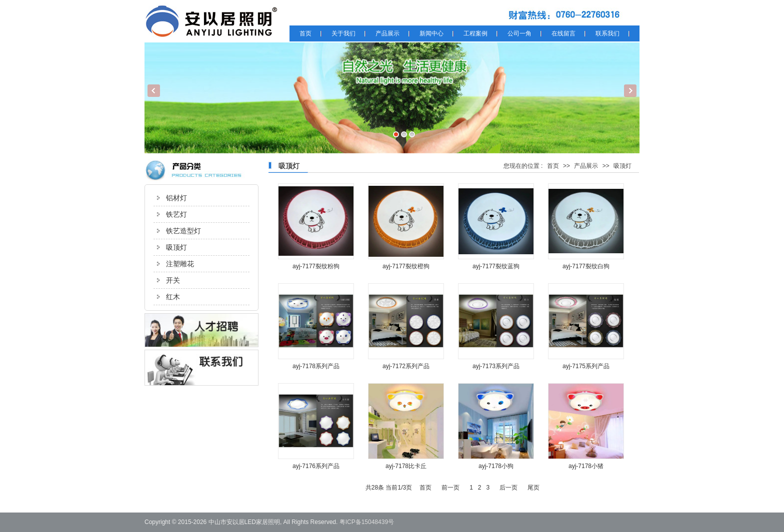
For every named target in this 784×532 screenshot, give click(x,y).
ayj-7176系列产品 (316, 466)
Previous (154, 91)
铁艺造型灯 (183, 231)
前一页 (450, 488)
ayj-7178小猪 (586, 466)
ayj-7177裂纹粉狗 (316, 266)
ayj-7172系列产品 (406, 366)
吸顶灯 (176, 247)
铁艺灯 (176, 214)
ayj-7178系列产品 (316, 366)
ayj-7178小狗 (496, 466)
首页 (553, 166)
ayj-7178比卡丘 (406, 466)
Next (630, 91)
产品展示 (586, 166)
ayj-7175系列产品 (586, 366)
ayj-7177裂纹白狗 (586, 266)
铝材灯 (176, 198)
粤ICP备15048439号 (367, 522)
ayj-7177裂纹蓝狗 (496, 266)
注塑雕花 (180, 264)
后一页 (508, 488)
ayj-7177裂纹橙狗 (406, 266)
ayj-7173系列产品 (496, 366)
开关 (173, 280)
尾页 (533, 488)
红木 (173, 297)
